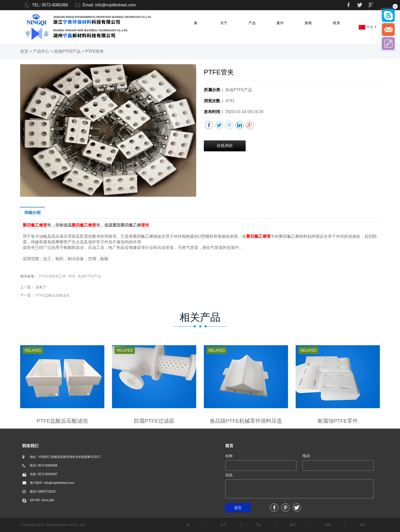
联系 (336, 23)
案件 (280, 23)
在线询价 (225, 146)
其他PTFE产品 (67, 51)
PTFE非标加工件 (53, 276)
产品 (252, 23)
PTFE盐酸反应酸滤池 (53, 295)
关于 (224, 23)
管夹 (72, 276)
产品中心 (41, 51)
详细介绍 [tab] (32, 213)
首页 (24, 51)
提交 (238, 508)
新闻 (308, 23)
